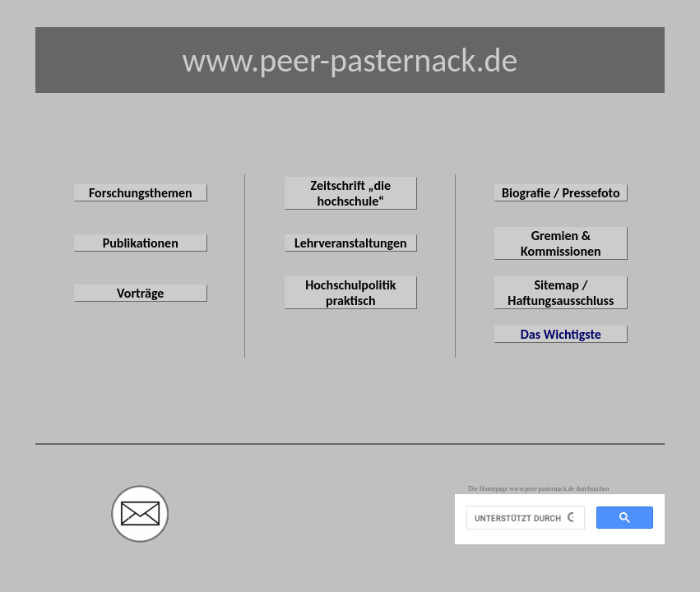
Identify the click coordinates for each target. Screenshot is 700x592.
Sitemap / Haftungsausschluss (561, 293)
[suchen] (524, 518)
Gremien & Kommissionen (561, 243)
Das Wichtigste (561, 334)
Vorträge (140, 293)
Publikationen (141, 243)
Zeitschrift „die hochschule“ (351, 193)
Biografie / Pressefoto (561, 193)
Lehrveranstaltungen (351, 243)
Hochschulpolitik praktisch (350, 293)
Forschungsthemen (141, 193)
